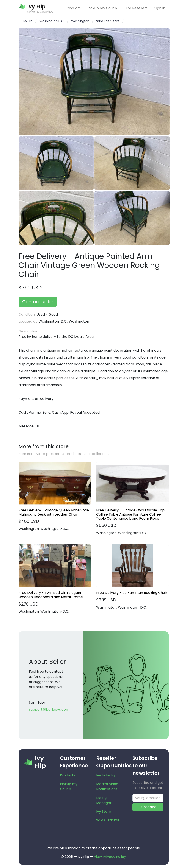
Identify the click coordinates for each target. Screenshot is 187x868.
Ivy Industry (106, 775)
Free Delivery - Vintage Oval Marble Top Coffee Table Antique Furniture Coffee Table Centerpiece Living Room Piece (130, 514)
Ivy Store (104, 811)
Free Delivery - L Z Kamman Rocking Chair (132, 593)
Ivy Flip (28, 21)
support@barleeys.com (49, 709)
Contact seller (38, 302)
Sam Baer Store (108, 21)
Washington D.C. (52, 21)
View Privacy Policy (110, 857)
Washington (80, 21)
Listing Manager (104, 800)
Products (73, 8)
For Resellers (137, 8)
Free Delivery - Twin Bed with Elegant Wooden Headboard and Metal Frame (51, 595)
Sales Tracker (108, 820)
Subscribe (148, 807)
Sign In (160, 8)
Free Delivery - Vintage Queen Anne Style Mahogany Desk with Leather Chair (54, 512)
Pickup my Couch (102, 8)
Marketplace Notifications (107, 786)
